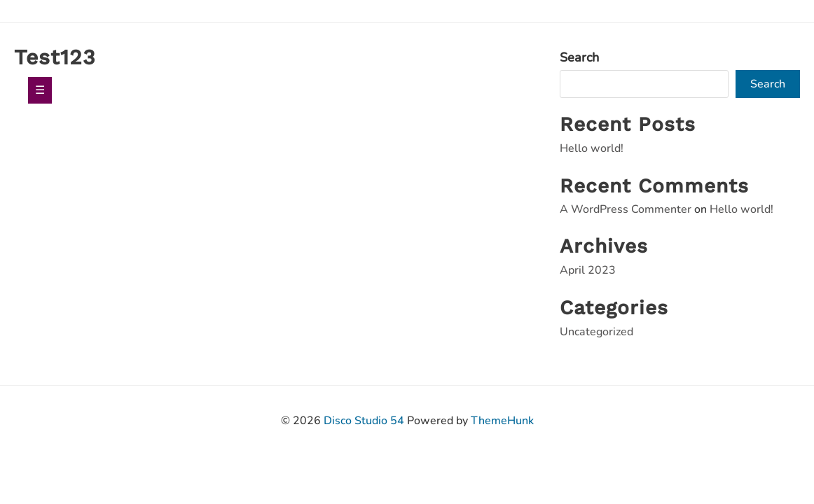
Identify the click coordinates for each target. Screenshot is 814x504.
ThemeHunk (502, 421)
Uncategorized (596, 332)
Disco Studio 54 (364, 421)
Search (579, 57)
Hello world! (592, 148)
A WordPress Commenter (626, 209)
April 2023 (588, 270)
